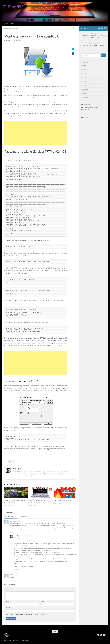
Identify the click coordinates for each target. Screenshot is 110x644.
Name (8, 602)
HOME (6, 24)
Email (43, 602)
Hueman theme (25, 640)
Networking (14, 28)
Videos (85, 93)
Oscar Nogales (11, 41)
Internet (85, 70)
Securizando (86, 110)
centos (10, 461)
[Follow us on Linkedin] (105, 28)
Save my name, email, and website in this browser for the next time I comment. (29, 614)
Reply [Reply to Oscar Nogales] (15, 572)
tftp (14, 461)
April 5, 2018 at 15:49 (28, 536)
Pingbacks (23, 516)
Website (8, 608)
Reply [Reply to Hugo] (11, 533)
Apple (84, 66)
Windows (85, 97)
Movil (84, 82)
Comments (11, 516)
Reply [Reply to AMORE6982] (11, 580)
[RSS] (102, 28)
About (12, 24)
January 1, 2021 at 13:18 (24, 575)
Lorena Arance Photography (90, 107)
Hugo (11, 521)
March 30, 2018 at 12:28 (20, 521)
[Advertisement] (36, 133)
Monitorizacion (87, 78)
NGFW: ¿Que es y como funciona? (63, 501)
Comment (9, 590)
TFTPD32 (57, 95)
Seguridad (86, 89)
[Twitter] (99, 28)
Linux (6, 28)
